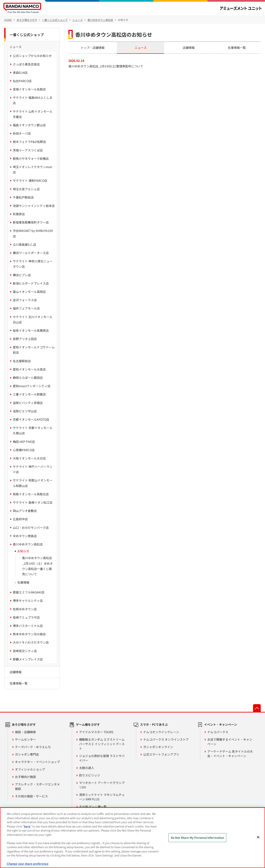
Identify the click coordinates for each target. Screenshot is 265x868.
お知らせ (23, 551)
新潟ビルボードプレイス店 (31, 283)
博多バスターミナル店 (28, 626)
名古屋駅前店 (22, 361)
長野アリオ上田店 (25, 339)
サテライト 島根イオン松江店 (33, 502)
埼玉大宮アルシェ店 (26, 189)
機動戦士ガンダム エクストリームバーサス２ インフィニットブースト (102, 744)
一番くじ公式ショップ (27, 35)
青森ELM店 (20, 73)
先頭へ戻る (257, 708)
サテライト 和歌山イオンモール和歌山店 (33, 483)
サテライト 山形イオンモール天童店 (33, 114)
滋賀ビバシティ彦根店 (28, 403)
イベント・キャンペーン (221, 724)
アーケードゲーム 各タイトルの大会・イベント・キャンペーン (230, 754)
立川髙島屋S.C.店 (24, 244)
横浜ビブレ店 (22, 275)
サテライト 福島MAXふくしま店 (33, 100)
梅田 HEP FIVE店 (24, 442)
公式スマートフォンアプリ (161, 754)
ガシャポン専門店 (27, 754)
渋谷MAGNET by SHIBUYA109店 (33, 233)
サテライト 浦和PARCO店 (30, 180)
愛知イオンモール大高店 (29, 369)
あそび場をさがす (24, 724)
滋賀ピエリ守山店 (25, 411)
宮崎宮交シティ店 (25, 651)
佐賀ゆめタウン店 (25, 609)
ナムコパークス (218, 732)
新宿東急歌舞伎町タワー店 (31, 222)
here (27, 826)
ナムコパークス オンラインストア (166, 739)
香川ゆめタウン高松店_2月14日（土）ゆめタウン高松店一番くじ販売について (37, 566)
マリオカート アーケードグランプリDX (102, 785)
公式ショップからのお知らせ (32, 56)
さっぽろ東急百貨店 (26, 64)
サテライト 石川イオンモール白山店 (33, 319)
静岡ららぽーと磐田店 (28, 378)
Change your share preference (28, 864)
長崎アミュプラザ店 (26, 617)
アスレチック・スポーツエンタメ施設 (37, 786)
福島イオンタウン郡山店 (29, 125)
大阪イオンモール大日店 (29, 458)
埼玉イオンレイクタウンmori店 (32, 169)
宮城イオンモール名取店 (29, 89)
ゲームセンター (25, 739)
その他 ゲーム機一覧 (93, 807)
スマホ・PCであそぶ (154, 724)
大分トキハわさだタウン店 (31, 642)
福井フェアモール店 (26, 308)
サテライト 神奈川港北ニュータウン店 (33, 264)
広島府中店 (20, 519)
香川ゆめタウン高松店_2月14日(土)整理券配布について (106, 66)
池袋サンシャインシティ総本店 (34, 206)
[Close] (258, 837)
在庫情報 (23, 582)
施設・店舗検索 (25, 732)
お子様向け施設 (25, 777)
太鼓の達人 (87, 768)
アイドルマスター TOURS (96, 732)
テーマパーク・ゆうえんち (33, 747)
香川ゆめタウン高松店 (28, 544)
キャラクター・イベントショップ (37, 762)
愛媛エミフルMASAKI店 (29, 592)
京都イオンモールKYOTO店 (31, 419)
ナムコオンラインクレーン (161, 732)
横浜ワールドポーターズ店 (31, 253)
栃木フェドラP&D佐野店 (29, 142)
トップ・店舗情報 (93, 48)
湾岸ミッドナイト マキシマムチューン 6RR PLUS (102, 797)
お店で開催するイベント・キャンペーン (230, 742)
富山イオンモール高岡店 (29, 292)
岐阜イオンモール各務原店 (31, 330)
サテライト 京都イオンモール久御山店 (33, 430)
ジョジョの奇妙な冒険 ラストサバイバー (102, 758)
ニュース (141, 48)
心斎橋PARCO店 (24, 450)
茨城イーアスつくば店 (28, 150)
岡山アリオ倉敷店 (25, 511)
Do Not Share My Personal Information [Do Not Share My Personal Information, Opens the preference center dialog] (197, 838)
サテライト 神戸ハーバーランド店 (33, 469)
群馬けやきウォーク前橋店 (31, 158)
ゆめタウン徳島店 (25, 536)
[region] (132, 838)
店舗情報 (189, 48)
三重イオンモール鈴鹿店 (29, 394)
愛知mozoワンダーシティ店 (32, 386)
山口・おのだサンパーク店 (31, 528)
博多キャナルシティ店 (28, 600)
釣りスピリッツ (90, 775)
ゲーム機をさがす (88, 724)
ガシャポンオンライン (158, 747)
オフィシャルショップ (30, 769)
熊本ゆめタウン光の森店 (29, 634)
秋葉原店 (19, 214)
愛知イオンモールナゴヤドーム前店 (34, 350)
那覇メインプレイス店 (28, 659)
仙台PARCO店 (22, 81)
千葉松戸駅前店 (23, 197)
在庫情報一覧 (237, 48)
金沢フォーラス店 (25, 300)
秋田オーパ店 (22, 133)
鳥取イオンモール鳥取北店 (31, 494)
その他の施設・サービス (31, 796)
